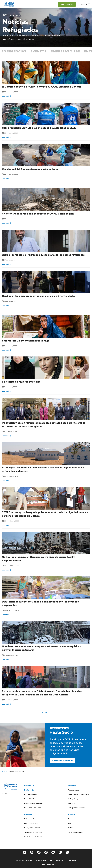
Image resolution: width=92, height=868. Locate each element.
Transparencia (73, 790)
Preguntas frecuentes (46, 864)
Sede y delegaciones (76, 799)
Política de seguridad (44, 860)
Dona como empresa (33, 808)
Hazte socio (29, 790)
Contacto (71, 803)
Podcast (71, 828)
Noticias (71, 819)
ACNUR (4, 771)
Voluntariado (29, 819)
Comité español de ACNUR (78, 794)
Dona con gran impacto (34, 803)
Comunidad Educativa (33, 837)
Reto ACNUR (29, 799)
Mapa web (73, 860)
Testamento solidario (33, 832)
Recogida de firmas (32, 828)
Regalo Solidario (31, 823)
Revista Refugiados (75, 832)
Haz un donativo (31, 794)
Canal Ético (60, 860)
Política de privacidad (24, 860)
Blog (69, 823)
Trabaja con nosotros (76, 808)
